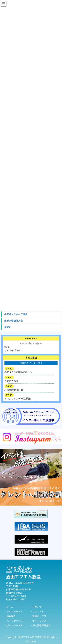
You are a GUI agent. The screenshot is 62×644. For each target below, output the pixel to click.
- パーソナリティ (14, 621)
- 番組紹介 (11, 616)
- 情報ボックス (39, 616)
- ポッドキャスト (14, 625)
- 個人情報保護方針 (41, 625)
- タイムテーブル (14, 611)
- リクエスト (38, 611)
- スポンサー (38, 607)
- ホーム (9, 607)
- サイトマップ (39, 621)
